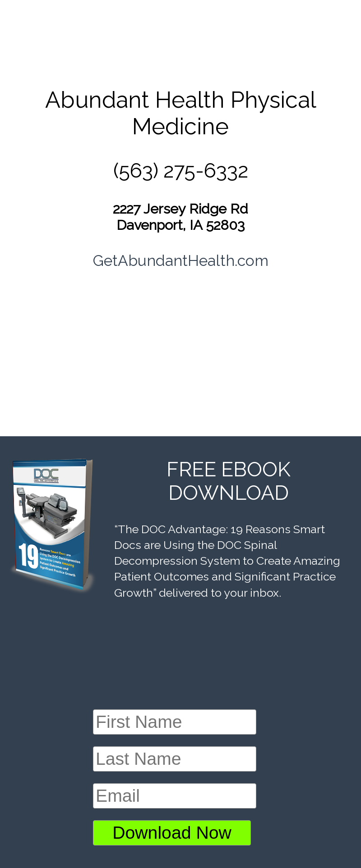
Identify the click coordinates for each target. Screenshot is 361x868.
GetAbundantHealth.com (181, 260)
